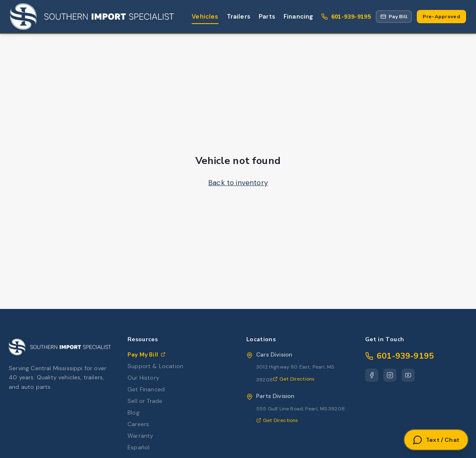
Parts (267, 17)
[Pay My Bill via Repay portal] (394, 17)
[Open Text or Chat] (436, 440)
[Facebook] (372, 375)
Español (138, 447)
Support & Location (155, 366)
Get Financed (146, 389)
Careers (138, 424)
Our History (143, 378)
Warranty (140, 436)
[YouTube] (408, 375)
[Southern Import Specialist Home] (92, 17)
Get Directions (294, 379)
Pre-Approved (441, 17)
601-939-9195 (399, 356)
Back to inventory (238, 183)
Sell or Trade (145, 401)
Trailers (239, 17)
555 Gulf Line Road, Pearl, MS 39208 (301, 409)
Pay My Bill (147, 354)
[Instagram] (390, 375)
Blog (133, 412)
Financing (298, 17)
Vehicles (205, 17)
